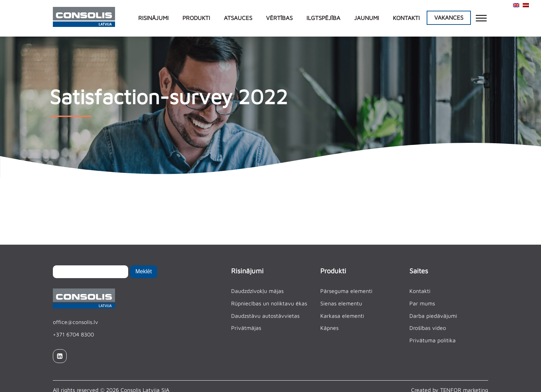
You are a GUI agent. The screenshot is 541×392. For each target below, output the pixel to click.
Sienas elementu (341, 303)
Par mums (422, 303)
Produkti (196, 18)
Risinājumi (153, 18)
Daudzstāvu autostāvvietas (265, 316)
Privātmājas (246, 328)
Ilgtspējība (323, 18)
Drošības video (428, 328)
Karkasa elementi (342, 316)
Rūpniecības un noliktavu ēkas (269, 303)
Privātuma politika (433, 340)
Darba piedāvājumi (433, 316)
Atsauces (238, 18)
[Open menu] (481, 18)
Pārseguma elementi (346, 291)
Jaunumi (367, 18)
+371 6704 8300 (73, 334)
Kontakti (406, 18)
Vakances (449, 18)
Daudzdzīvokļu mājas (257, 291)
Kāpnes (329, 328)
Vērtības (279, 18)
